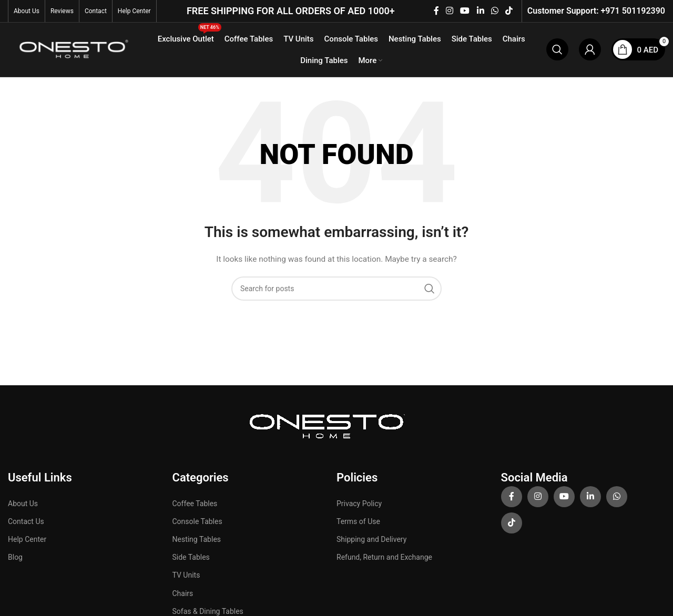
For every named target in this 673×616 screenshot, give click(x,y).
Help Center (27, 540)
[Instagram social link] (449, 11)
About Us (23, 505)
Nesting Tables (197, 540)
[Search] (557, 50)
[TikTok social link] (509, 11)
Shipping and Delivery (371, 540)
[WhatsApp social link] (494, 11)
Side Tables (191, 558)
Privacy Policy (359, 505)
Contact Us (26, 522)
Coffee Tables (195, 505)
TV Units (186, 577)
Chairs (183, 594)
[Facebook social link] (436, 11)
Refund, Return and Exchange (384, 558)
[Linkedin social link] (480, 11)
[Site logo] (72, 49)
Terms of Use (358, 522)
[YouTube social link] (465, 11)
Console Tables (197, 522)
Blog (15, 558)
